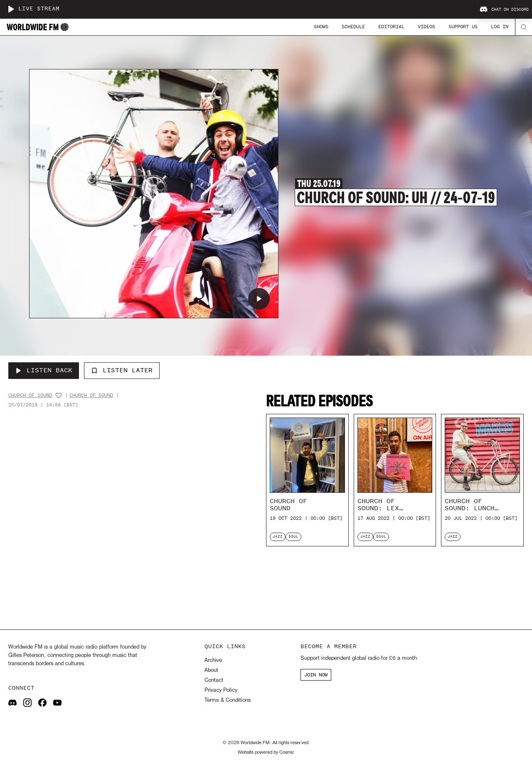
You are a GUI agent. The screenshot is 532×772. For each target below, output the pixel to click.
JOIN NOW (316, 675)
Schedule (353, 27)
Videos (426, 27)
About (211, 670)
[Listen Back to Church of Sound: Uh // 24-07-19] (44, 371)
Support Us (463, 27)
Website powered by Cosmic (266, 752)
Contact (214, 680)
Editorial (391, 27)
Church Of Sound (30, 395)
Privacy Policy (221, 690)
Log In (500, 27)
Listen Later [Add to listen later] (122, 370)
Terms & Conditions (228, 700)
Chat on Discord (504, 10)
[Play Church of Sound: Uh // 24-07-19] (259, 299)
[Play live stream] (11, 9)
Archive (213, 660)
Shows (321, 27)
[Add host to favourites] (59, 396)
